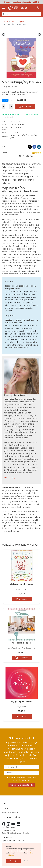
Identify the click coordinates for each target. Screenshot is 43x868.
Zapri (26, 861)
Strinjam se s (21, 779)
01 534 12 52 (9, 838)
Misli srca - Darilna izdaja (22, 584)
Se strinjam (14, 861)
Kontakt (5, 808)
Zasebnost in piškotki (11, 817)
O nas (4, 804)
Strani (4, 130)
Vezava (5, 127)
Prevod (5, 137)
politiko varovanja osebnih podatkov (25, 779)
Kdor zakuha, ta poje (22, 643)
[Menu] (3, 8)
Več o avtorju (10, 477)
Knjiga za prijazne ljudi (22, 702)
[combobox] (21, 14)
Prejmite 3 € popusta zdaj (22, 785)
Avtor (4, 124)
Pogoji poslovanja (10, 813)
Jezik (4, 133)
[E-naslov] (21, 773)
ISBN (4, 122)
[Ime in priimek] (21, 767)
